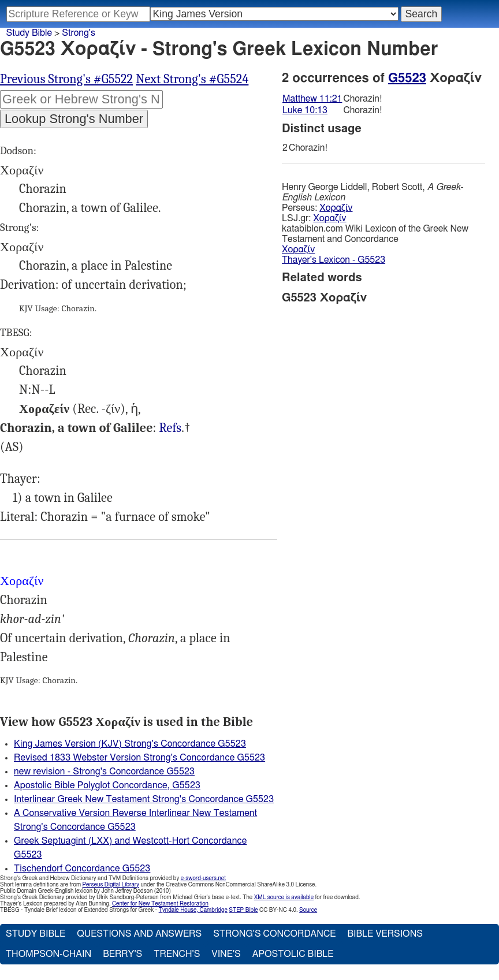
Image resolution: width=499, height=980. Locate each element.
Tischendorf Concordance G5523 (82, 869)
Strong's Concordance (274, 934)
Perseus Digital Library (111, 885)
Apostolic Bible (293, 954)
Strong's (79, 33)
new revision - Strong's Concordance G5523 (104, 772)
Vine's (226, 954)
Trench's (177, 954)
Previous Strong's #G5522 (66, 79)
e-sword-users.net (203, 878)
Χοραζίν (336, 208)
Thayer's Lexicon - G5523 (334, 260)
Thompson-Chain (49, 954)
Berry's (122, 954)
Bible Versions (385, 934)
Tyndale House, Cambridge (193, 910)
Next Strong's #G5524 (192, 79)
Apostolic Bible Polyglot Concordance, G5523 (107, 785)
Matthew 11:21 (312, 99)
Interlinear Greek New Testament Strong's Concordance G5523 (144, 799)
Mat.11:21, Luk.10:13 (170, 428)
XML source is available (284, 897)
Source (308, 910)
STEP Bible (243, 910)
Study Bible (29, 33)
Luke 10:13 (305, 110)
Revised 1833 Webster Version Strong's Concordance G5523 (139, 758)
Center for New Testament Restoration (160, 904)
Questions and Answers (139, 934)
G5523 (407, 78)
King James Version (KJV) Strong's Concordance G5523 (130, 744)
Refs (170, 428)
